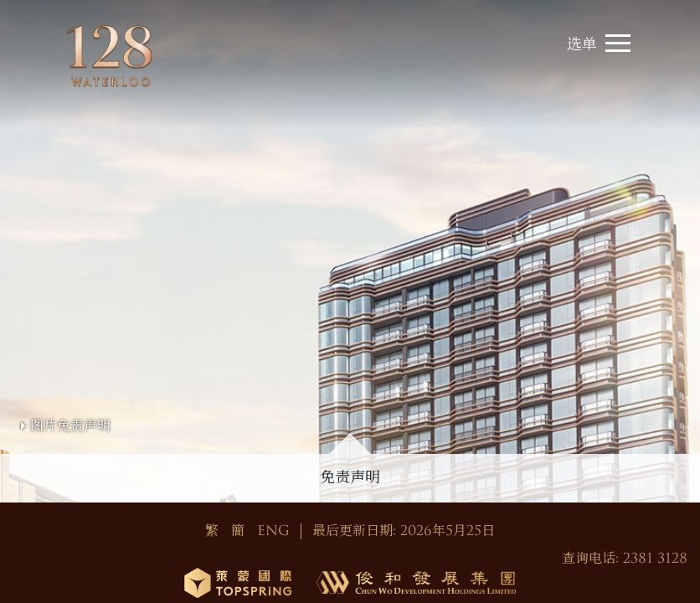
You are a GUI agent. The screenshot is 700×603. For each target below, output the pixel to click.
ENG (273, 531)
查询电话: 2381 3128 (625, 559)
